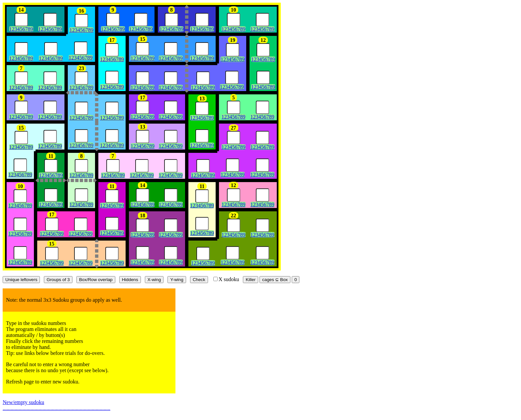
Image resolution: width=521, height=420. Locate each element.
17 (112, 40)
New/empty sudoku (23, 402)
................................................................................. (56, 408)
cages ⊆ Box (275, 280)
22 (234, 215)
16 (81, 11)
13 (202, 99)
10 (234, 10)
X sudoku (226, 279)
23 (81, 68)
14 (21, 10)
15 (143, 39)
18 (143, 215)
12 (263, 40)
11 (51, 156)
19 (233, 40)
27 (234, 128)
